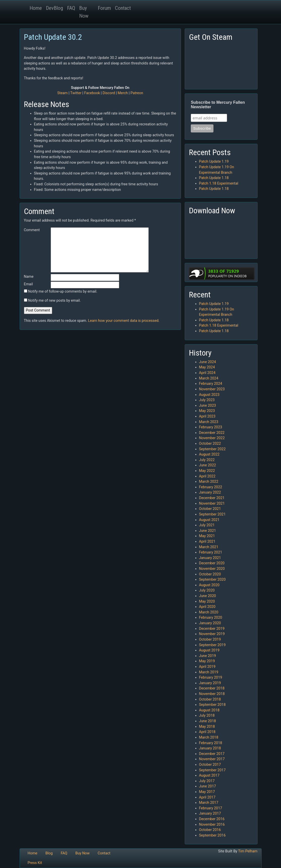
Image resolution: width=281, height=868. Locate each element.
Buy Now (84, 12)
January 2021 (210, 558)
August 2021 (209, 520)
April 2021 (207, 542)
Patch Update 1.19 (214, 162)
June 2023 (208, 406)
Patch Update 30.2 (53, 37)
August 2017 (209, 775)
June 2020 (208, 596)
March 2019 (209, 672)
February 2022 (211, 487)
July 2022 (207, 460)
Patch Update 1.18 (214, 178)
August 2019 (209, 650)
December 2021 (212, 498)
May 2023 (207, 411)
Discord (109, 93)
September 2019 (212, 645)
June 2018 (208, 721)
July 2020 (207, 590)
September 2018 (212, 705)
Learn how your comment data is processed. (124, 321)
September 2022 (212, 449)
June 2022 (208, 465)
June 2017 (208, 786)
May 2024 (207, 367)
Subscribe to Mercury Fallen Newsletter (218, 105)
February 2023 (211, 427)
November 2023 (212, 389)
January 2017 (210, 813)
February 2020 (211, 618)
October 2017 (210, 765)
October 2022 (210, 444)
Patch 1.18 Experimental (219, 183)
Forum (104, 8)
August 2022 (209, 454)
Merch (123, 93)
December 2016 (212, 819)
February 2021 (211, 552)
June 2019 (208, 656)
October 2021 (210, 509)
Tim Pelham (248, 851)
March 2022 (209, 482)
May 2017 (207, 792)
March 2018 (209, 737)
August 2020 (209, 585)
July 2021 (207, 525)
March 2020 (209, 612)
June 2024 (208, 362)
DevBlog (54, 8)
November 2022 (212, 438)
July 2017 (207, 781)
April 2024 (207, 373)
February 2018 (211, 743)
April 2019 (207, 667)
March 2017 (209, 803)
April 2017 (207, 797)
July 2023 (207, 400)
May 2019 (207, 661)
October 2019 (210, 639)
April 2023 (207, 416)
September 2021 (212, 514)
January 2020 (210, 623)
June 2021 (208, 531)
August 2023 (209, 395)
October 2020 (210, 574)
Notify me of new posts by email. (54, 301)
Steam (62, 93)
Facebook (92, 93)
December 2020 (212, 563)
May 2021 (207, 536)
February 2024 (211, 384)
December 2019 (212, 629)
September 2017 (212, 770)
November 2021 (212, 504)
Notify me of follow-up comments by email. (63, 291)
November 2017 (212, 759)
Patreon (137, 93)
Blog (49, 853)
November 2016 (212, 825)
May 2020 (207, 601)
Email (28, 284)
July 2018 (207, 716)
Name (29, 277)
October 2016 (210, 830)
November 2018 (212, 694)
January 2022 (210, 492)
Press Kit (35, 863)
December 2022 (212, 433)
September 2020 (212, 580)
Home (36, 8)
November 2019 (212, 634)
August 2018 (209, 710)
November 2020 (212, 569)
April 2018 (207, 732)
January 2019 (210, 683)
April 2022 (207, 476)
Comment (32, 230)
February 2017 (211, 808)
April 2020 (207, 607)
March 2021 (209, 547)
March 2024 (209, 378)
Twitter (76, 93)
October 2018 (210, 699)
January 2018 (210, 748)
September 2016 (212, 835)
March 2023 (209, 422)
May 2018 (207, 727)
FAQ (71, 8)
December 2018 (212, 688)
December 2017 (212, 754)
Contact (123, 8)
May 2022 (207, 471)
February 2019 (211, 678)
